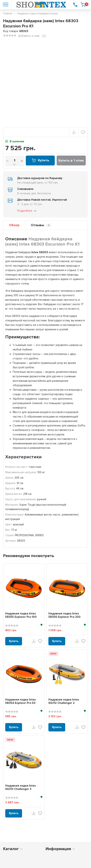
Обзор (14, 225)
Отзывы (41, 225)
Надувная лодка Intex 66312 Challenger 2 (64, 701)
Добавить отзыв (29, 36)
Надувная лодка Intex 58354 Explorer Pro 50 (21, 701)
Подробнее (27, 211)
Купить (40, 160)
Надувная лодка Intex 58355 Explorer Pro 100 (21, 615)
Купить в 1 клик (71, 160)
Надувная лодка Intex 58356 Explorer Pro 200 (64, 615)
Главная (8, 14)
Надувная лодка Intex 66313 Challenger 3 (21, 787)
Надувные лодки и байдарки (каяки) (37, 14)
